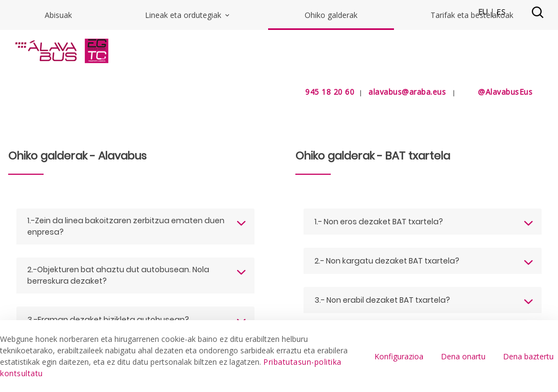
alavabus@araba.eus (407, 92)
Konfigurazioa (399, 356)
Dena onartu (463, 356)
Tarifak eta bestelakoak (472, 123)
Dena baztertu (528, 356)
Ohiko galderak (331, 123)
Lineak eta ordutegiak (188, 123)
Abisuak (58, 123)
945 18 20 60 (317, 92)
